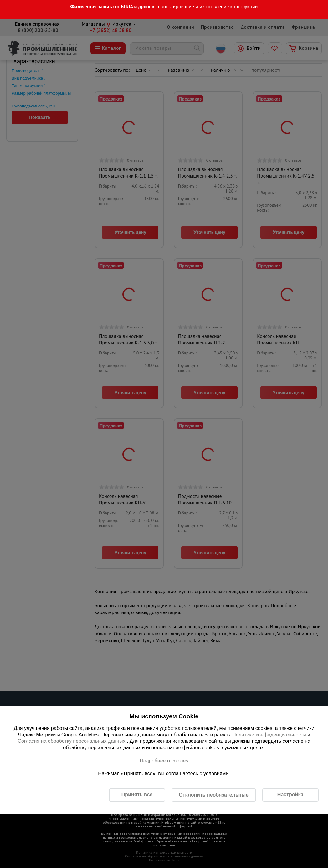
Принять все (137, 795)
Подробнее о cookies (164, 761)
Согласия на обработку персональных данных (72, 741)
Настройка (290, 795)
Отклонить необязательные (214, 795)
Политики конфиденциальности (269, 735)
